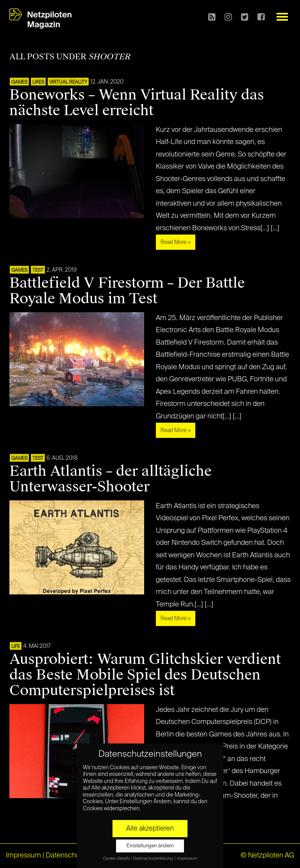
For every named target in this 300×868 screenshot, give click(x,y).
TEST (38, 270)
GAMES (19, 82)
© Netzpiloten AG (267, 856)
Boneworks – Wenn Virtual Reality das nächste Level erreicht (137, 103)
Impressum (23, 856)
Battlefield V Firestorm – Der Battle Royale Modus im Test (127, 291)
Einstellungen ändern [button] (150, 846)
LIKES (38, 82)
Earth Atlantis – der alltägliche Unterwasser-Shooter (111, 479)
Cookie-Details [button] (117, 859)
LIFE (16, 647)
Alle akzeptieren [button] (150, 829)
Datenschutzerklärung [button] (154, 859)
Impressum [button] (187, 859)
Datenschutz (65, 856)
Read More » (176, 242)
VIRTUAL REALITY (68, 82)
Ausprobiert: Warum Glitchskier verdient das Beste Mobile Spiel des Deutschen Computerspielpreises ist (145, 675)
